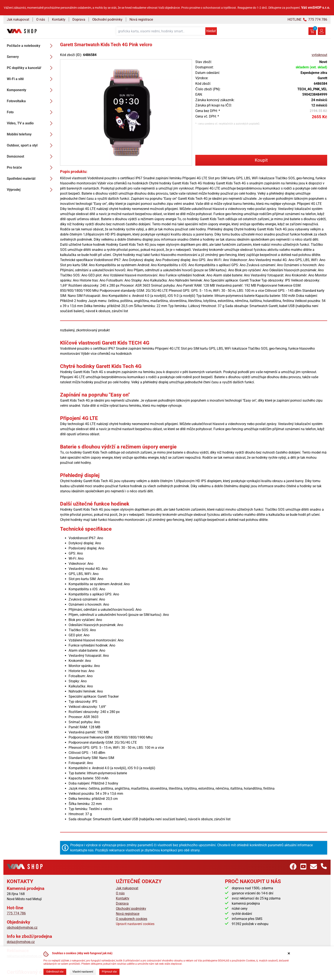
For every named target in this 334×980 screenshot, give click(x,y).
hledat (211, 31)
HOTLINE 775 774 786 (307, 19)
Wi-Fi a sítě (31, 79)
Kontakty (59, 19)
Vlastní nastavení (83, 972)
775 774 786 (16, 913)
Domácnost (31, 157)
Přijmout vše (109, 972)
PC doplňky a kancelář (31, 68)
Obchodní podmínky (107, 19)
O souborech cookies (132, 919)
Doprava (79, 19)
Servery (31, 57)
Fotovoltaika (31, 101)
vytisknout (319, 55)
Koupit (261, 160)
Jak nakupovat (18, 19)
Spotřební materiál (31, 179)
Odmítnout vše (55, 972)
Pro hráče (31, 168)
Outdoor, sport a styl (31, 145)
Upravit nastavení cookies (135, 924)
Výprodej (31, 190)
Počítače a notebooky (31, 46)
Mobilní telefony (31, 134)
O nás (41, 19)
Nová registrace (141, 19)
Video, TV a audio (31, 123)
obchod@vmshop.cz (22, 928)
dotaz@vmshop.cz (21, 942)
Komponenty (31, 90)
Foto (31, 112)
